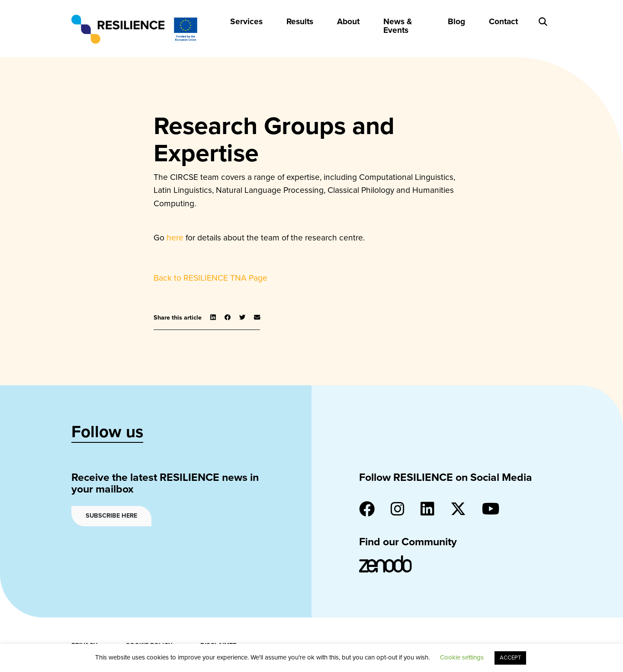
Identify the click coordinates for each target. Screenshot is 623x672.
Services (246, 21)
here (175, 238)
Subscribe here (111, 516)
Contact (503, 21)
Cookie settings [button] (462, 657)
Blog (456, 21)
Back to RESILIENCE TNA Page (210, 278)
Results (300, 21)
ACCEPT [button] (510, 658)
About (348, 21)
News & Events (398, 26)
